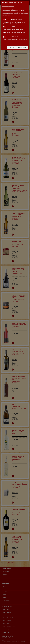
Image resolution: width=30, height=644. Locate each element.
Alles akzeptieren (12, 47)
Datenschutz (5, 6)
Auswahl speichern (23, 47)
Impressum (11, 6)
